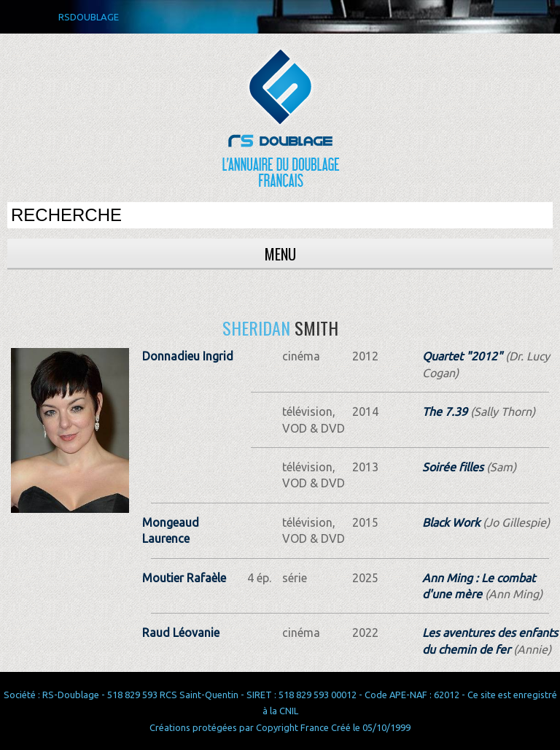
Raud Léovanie (181, 633)
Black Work (451, 522)
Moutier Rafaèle (184, 578)
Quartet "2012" (462, 356)
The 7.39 (445, 411)
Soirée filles (453, 467)
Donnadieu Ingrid (188, 356)
